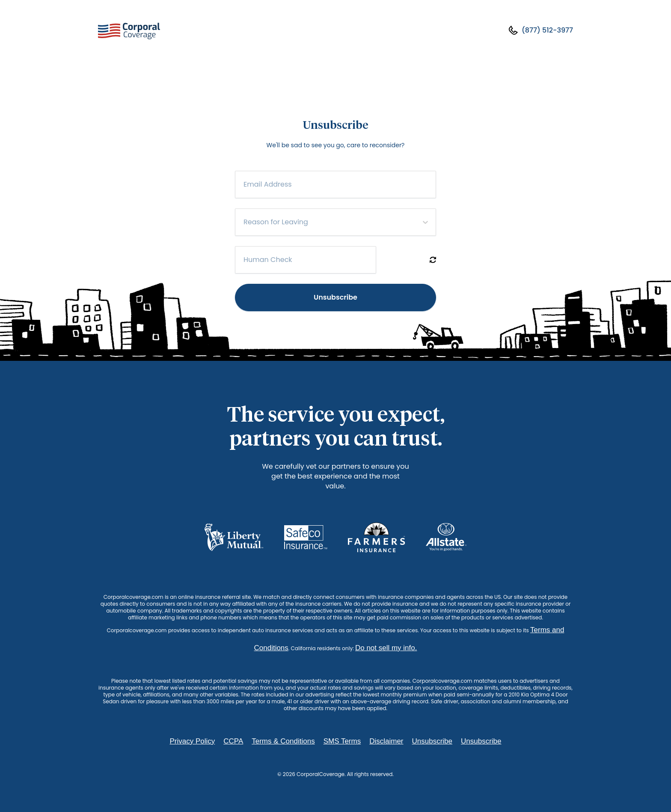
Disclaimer (386, 741)
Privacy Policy (192, 741)
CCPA (233, 741)
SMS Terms (342, 741)
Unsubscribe (335, 297)
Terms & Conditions (283, 741)
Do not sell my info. (386, 648)
